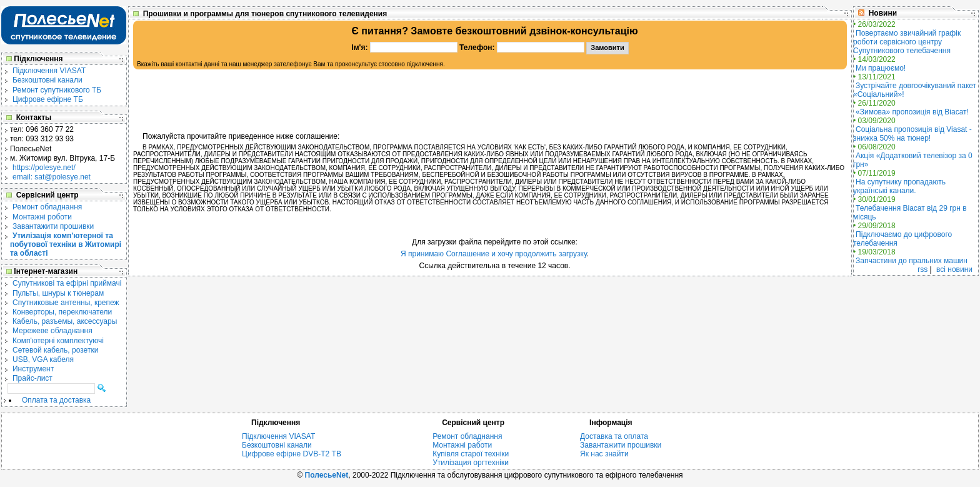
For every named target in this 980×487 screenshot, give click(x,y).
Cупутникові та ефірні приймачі (67, 283)
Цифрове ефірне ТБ (48, 99)
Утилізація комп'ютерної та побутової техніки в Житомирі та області (66, 244)
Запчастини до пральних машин (912, 261)
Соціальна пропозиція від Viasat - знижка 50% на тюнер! (912, 134)
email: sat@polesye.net (52, 177)
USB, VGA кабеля (43, 359)
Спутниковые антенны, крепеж (66, 303)
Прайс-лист (32, 378)
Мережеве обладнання (52, 331)
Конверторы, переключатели (62, 312)
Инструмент (33, 369)
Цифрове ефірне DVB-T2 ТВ (292, 454)
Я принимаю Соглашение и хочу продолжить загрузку (494, 254)
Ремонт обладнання (47, 207)
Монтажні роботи (42, 217)
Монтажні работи (462, 445)
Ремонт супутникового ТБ (57, 90)
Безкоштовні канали (47, 80)
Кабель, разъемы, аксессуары (65, 321)
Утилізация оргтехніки (471, 463)
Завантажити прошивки (53, 226)
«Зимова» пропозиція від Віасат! (912, 112)
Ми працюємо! (881, 68)
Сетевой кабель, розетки (55, 350)
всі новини (954, 269)
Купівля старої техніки (471, 454)
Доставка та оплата (614, 436)
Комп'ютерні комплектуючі (58, 341)
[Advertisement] (490, 101)
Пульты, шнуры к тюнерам (58, 293)
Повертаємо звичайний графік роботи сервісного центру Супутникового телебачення (907, 42)
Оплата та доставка (56, 400)
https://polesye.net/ (44, 168)
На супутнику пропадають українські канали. (899, 186)
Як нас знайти (604, 454)
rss (922, 269)
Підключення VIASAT (49, 71)
